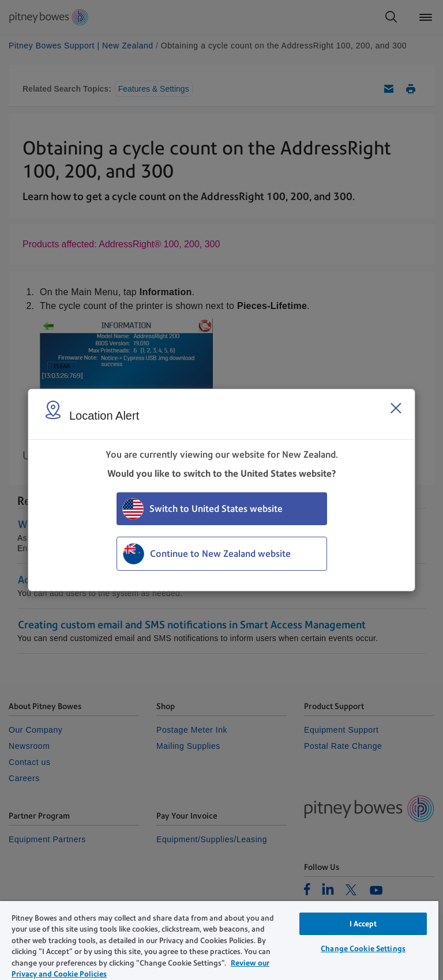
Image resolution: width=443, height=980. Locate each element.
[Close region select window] (396, 408)
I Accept (363, 924)
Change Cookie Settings (363, 949)
